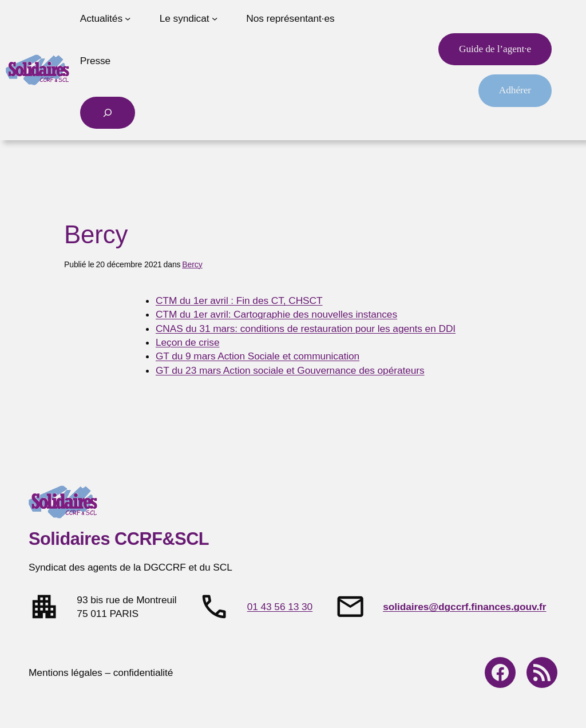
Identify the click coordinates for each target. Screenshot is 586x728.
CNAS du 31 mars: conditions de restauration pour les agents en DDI (306, 329)
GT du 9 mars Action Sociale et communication (258, 356)
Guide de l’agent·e (495, 49)
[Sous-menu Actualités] (128, 18)
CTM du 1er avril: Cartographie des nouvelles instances (276, 314)
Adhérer (515, 90)
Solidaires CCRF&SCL (119, 539)
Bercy (192, 264)
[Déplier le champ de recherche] (108, 113)
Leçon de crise (188, 342)
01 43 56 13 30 (280, 607)
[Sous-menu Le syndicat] (215, 18)
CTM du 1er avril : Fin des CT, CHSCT (239, 300)
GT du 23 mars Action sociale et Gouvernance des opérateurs (290, 370)
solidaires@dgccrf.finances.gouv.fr (464, 607)
